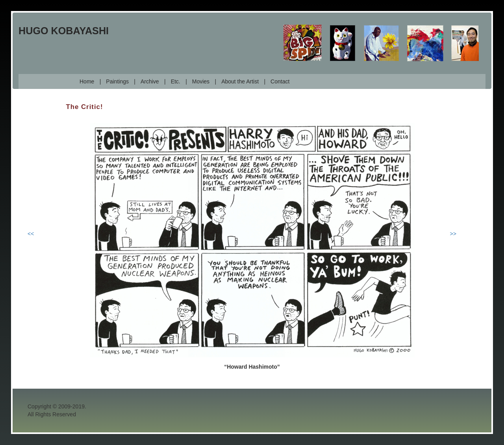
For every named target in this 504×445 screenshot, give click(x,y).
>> (453, 234)
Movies (201, 81)
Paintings (117, 81)
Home (87, 81)
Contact (280, 81)
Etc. (176, 81)
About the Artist (240, 81)
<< (31, 234)
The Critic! (85, 107)
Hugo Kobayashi (64, 31)
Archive (150, 81)
